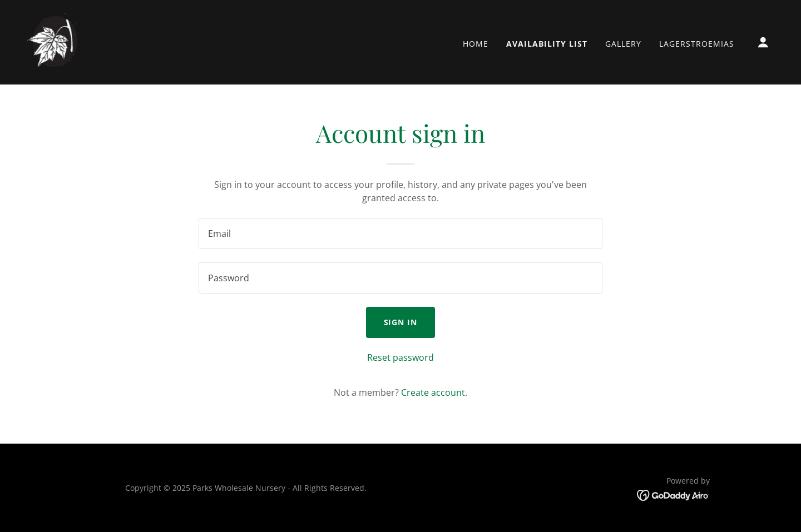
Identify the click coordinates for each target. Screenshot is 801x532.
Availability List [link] (547, 44)
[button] (763, 42)
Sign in (401, 322)
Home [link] (476, 44)
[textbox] (400, 233)
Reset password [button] (400, 357)
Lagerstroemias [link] (697, 44)
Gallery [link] (623, 44)
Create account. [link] (434, 392)
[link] (55, 41)
